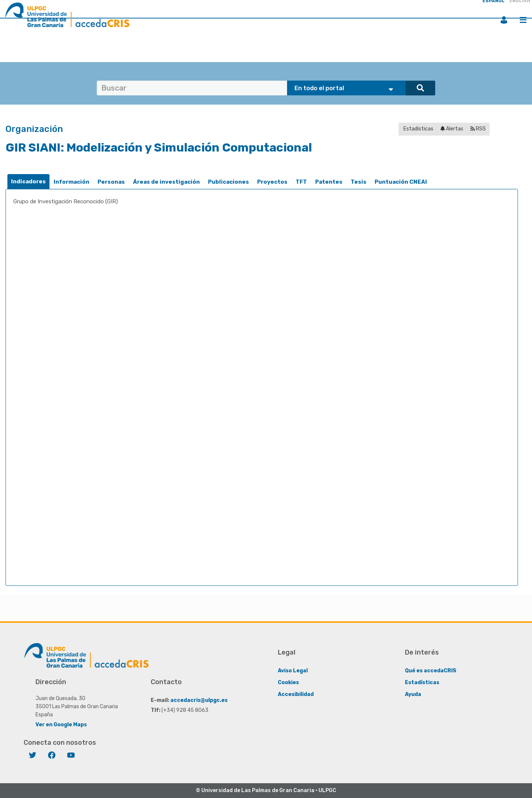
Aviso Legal (293, 671)
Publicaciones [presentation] (229, 182)
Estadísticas (418, 129)
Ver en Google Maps (61, 725)
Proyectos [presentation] (272, 182)
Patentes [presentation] (329, 182)
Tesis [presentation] (359, 182)
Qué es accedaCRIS (431, 671)
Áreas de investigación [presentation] (166, 182)
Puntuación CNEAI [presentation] (401, 182)
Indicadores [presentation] (28, 181)
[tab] (28, 182)
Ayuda (413, 694)
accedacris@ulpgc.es (199, 700)
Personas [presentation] (111, 182)
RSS (478, 129)
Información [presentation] (71, 182)
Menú (523, 20)
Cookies (288, 682)
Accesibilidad (296, 694)
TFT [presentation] (301, 182)
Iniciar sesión (504, 20)
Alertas (452, 129)
